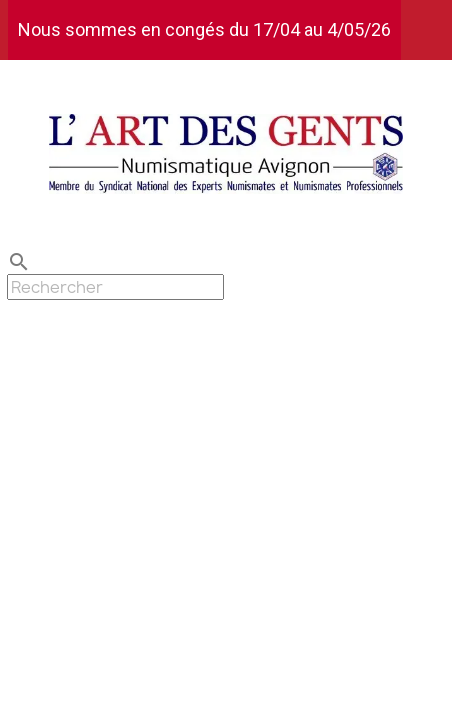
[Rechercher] (115, 287)
